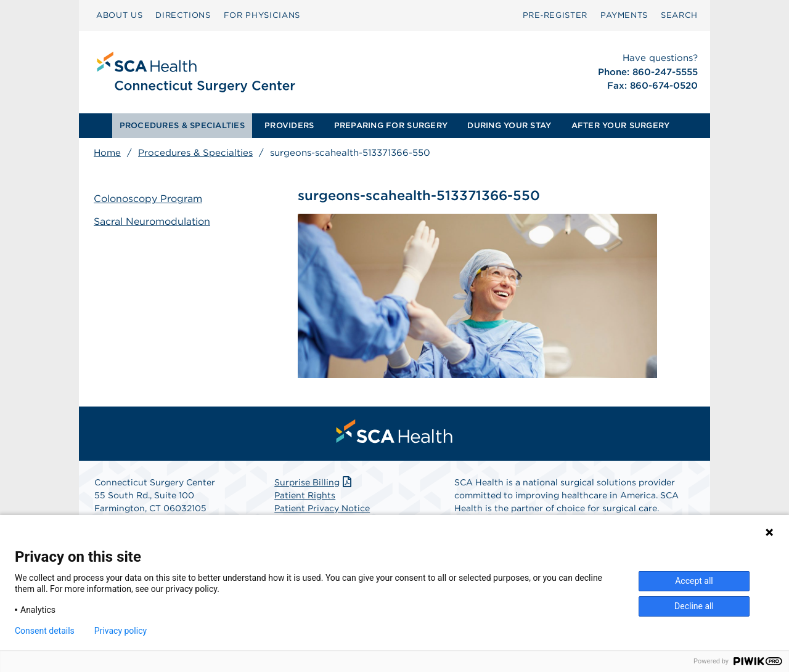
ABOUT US (119, 15)
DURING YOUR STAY (509, 125)
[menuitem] (119, 15)
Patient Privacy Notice (322, 508)
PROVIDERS (289, 125)
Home (107, 153)
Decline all (694, 606)
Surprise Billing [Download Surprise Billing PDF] (314, 482)
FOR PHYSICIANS (262, 15)
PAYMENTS (624, 15)
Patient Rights (305, 495)
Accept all (694, 581)
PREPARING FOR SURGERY (391, 125)
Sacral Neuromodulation (152, 221)
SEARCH (679, 15)
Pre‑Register (555, 15)
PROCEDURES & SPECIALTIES (182, 125)
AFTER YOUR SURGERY (621, 125)
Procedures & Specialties (195, 153)
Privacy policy (121, 631)
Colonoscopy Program (148, 199)
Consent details (45, 631)
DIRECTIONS (183, 15)
